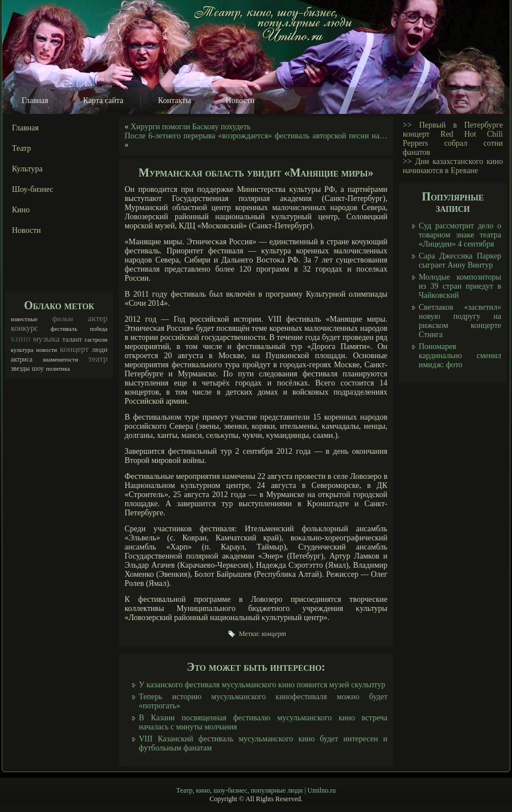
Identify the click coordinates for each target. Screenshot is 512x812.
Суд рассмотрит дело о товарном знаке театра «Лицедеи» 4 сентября (460, 235)
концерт (74, 349)
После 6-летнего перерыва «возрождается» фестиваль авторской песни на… (256, 136)
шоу (38, 368)
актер (98, 318)
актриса (22, 360)
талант (72, 339)
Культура (27, 169)
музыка (46, 339)
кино (21, 339)
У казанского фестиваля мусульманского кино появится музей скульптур (262, 685)
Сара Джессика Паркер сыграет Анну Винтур (460, 261)
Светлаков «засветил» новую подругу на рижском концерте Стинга (460, 321)
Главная (35, 101)
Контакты (175, 101)
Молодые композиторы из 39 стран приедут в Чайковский (460, 286)
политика (58, 369)
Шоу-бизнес (33, 189)
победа (99, 329)
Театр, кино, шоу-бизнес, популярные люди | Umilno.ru (256, 790)
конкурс (24, 328)
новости (47, 350)
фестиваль (64, 329)
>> (407, 125)
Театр (22, 148)
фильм (63, 319)
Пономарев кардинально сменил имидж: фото (460, 356)
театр (98, 359)
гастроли (96, 340)
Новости (240, 101)
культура (22, 350)
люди (100, 350)
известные (24, 319)
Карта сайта (103, 101)
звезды (20, 369)
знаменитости (61, 360)
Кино (21, 210)
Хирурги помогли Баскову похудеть (191, 127)
